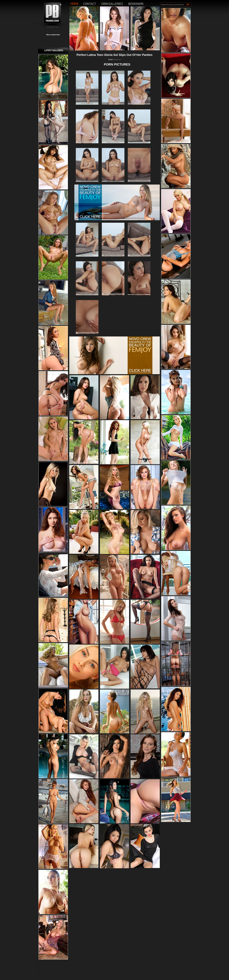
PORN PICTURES (117, 64)
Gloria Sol (117, 60)
